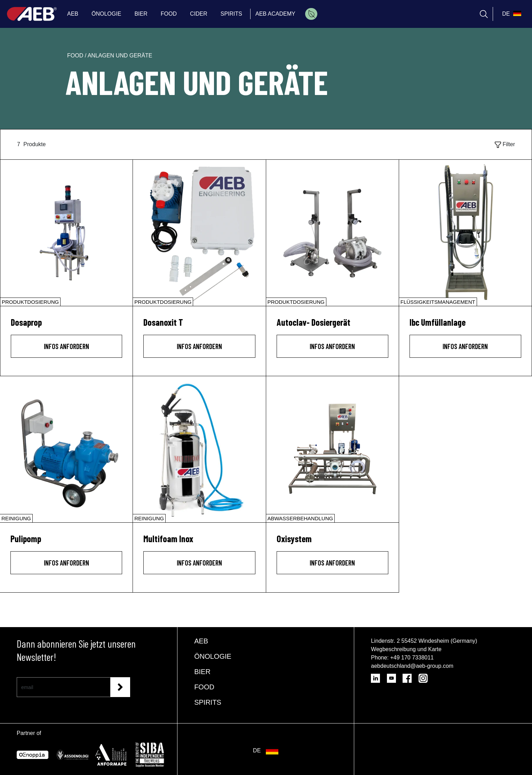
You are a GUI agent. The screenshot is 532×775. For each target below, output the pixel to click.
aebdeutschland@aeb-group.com (412, 666)
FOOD (204, 687)
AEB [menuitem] (73, 14)
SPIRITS (208, 702)
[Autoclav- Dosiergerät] (332, 233)
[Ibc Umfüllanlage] (465, 233)
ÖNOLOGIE (213, 656)
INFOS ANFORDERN (66, 346)
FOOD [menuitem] (169, 14)
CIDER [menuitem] (199, 14)
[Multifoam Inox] (199, 449)
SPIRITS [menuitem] (231, 14)
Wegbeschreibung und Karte (406, 649)
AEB (201, 641)
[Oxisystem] (332, 449)
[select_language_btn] (511, 14)
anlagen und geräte (120, 56)
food (76, 56)
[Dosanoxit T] (199, 233)
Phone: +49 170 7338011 (402, 658)
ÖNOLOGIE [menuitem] (106, 14)
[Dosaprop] (66, 233)
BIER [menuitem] (141, 14)
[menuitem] (311, 14)
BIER (202, 672)
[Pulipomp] (66, 449)
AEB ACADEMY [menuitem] (275, 14)
